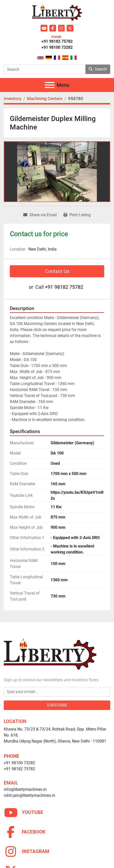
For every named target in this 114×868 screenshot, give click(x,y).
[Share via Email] (40, 215)
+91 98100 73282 (57, 47)
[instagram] (62, 28)
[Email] (57, 692)
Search (98, 69)
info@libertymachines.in (25, 789)
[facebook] (53, 28)
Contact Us (57, 271)
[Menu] (50, 85)
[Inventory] (13, 98)
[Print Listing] (77, 215)
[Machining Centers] (45, 98)
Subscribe (57, 705)
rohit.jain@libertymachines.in (29, 795)
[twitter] (70, 28)
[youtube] (44, 28)
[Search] (45, 69)
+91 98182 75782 (57, 41)
